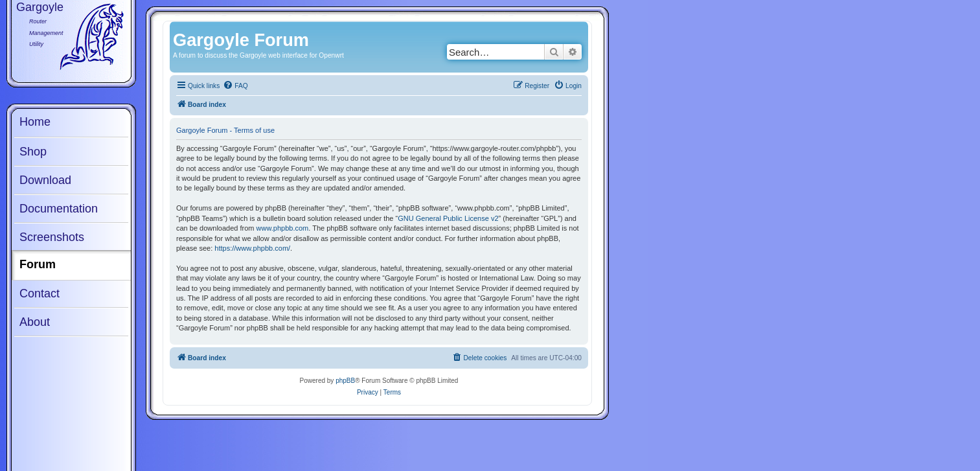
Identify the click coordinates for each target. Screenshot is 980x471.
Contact (40, 293)
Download (45, 180)
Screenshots (52, 237)
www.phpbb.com (283, 228)
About (35, 322)
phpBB (345, 381)
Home (35, 122)
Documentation (59, 209)
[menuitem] (235, 86)
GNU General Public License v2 (448, 218)
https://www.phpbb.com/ (252, 248)
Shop (33, 152)
